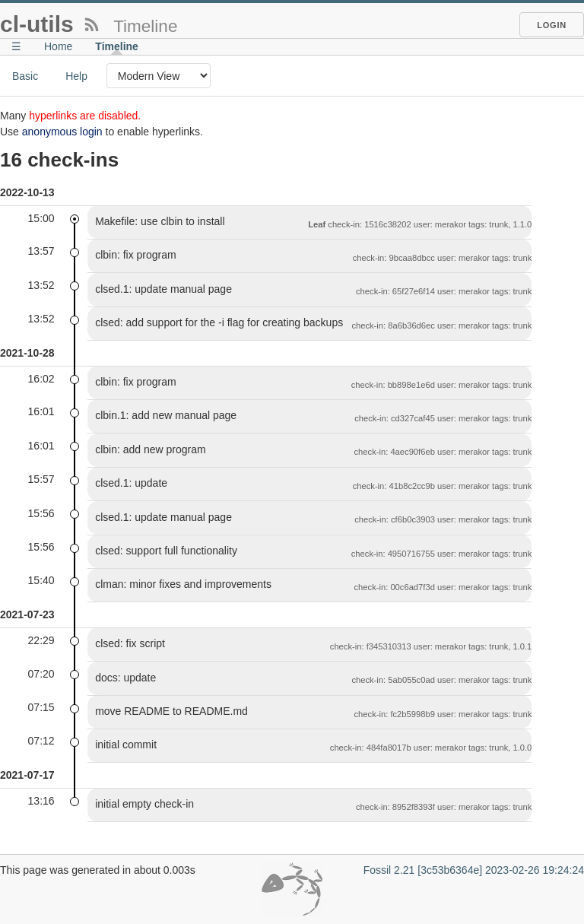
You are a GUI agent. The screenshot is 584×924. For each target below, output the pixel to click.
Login (552, 25)
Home (58, 46)
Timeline (117, 46)
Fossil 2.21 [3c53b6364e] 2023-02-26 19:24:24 (474, 870)
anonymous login (62, 132)
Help (76, 76)
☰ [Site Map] (16, 46)
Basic (25, 76)
